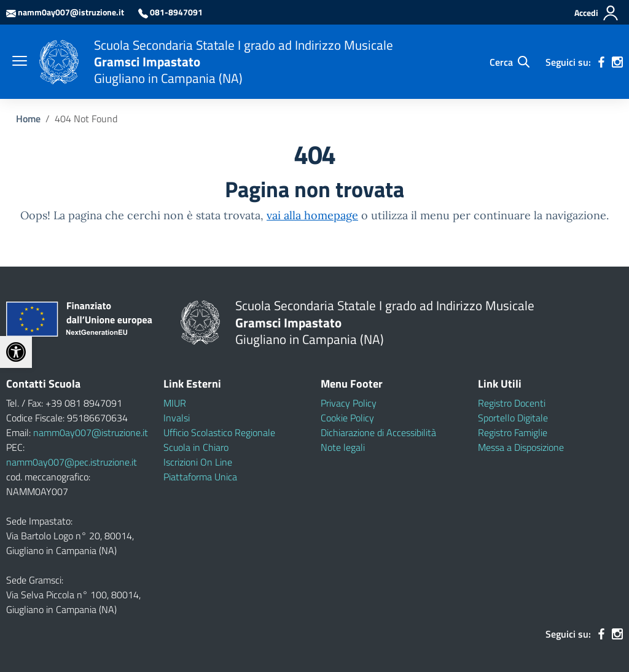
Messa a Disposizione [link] (521, 447)
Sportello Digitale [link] (513, 418)
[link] (16, 352)
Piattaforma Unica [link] (200, 477)
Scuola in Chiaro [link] (196, 447)
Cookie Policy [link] (347, 418)
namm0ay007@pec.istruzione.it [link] (72, 462)
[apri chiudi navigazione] (20, 62)
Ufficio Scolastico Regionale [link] (219, 432)
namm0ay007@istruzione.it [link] (91, 432)
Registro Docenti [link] (512, 403)
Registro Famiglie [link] (513, 432)
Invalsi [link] (177, 418)
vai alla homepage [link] (312, 215)
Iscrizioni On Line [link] (198, 462)
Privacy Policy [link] (349, 403)
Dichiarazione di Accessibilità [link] (378, 432)
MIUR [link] (175, 403)
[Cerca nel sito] (510, 62)
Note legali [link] (343, 447)
